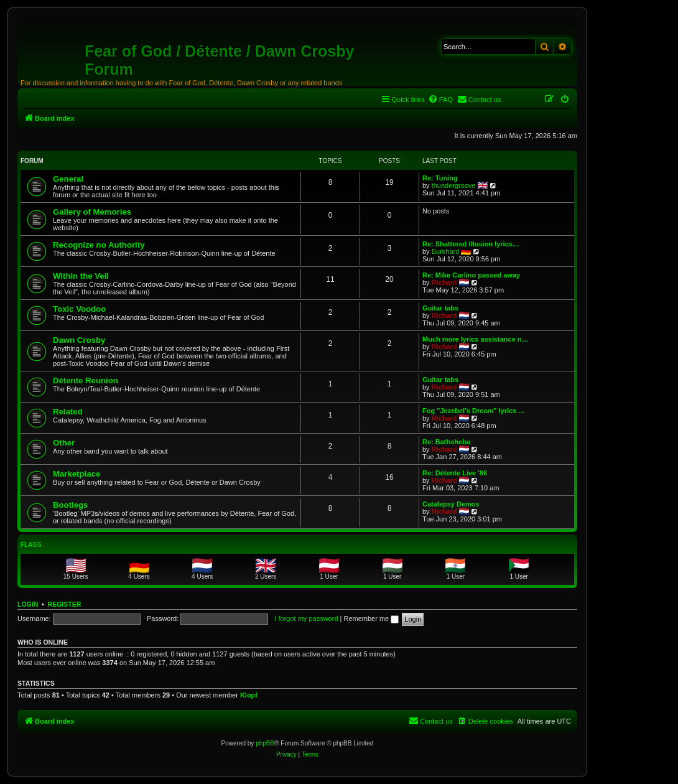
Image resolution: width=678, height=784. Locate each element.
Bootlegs (70, 505)
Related (68, 412)
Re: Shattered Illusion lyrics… (471, 244)
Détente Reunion (86, 380)
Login (28, 604)
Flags (31, 545)
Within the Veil (81, 276)
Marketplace (77, 474)
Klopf (249, 695)
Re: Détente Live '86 (455, 473)
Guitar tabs (440, 308)
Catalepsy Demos (451, 504)
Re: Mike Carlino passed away (471, 275)
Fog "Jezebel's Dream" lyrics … (474, 411)
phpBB (265, 743)
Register (65, 604)
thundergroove (454, 185)
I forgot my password (306, 618)
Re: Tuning (440, 178)
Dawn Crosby (79, 340)
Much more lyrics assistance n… (476, 339)
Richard (444, 282)
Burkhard (446, 251)
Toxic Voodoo (79, 309)
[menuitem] (440, 100)
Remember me (371, 618)
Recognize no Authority (99, 245)
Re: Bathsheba (446, 442)
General (68, 179)
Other (64, 443)
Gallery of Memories (92, 212)
